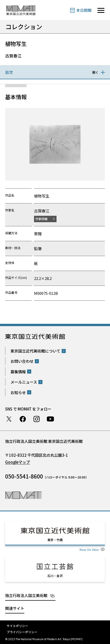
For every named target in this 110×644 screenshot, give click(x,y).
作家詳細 (41, 219)
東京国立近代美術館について (35, 351)
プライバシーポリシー (22, 632)
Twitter (9, 419)
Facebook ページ (23, 419)
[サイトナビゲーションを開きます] (101, 10)
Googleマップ (18, 462)
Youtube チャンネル (50, 419)
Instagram (37, 419)
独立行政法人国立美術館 (26, 595)
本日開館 (84, 10)
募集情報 (18, 372)
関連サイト (15, 608)
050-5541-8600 (24, 476)
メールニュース (24, 382)
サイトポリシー (17, 626)
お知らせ (18, 392)
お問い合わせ (22, 361)
